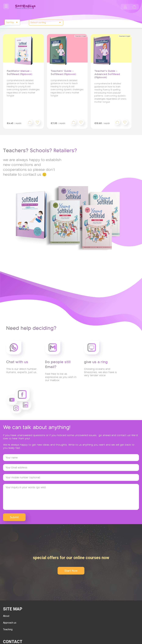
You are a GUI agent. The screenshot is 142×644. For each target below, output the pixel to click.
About (6, 616)
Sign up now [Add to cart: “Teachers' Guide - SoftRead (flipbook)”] (73, 122)
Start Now (71, 571)
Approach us (10, 623)
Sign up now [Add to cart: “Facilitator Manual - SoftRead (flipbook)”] (30, 122)
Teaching (8, 629)
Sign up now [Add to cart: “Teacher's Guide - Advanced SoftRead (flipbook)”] (117, 122)
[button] (37, 122)
